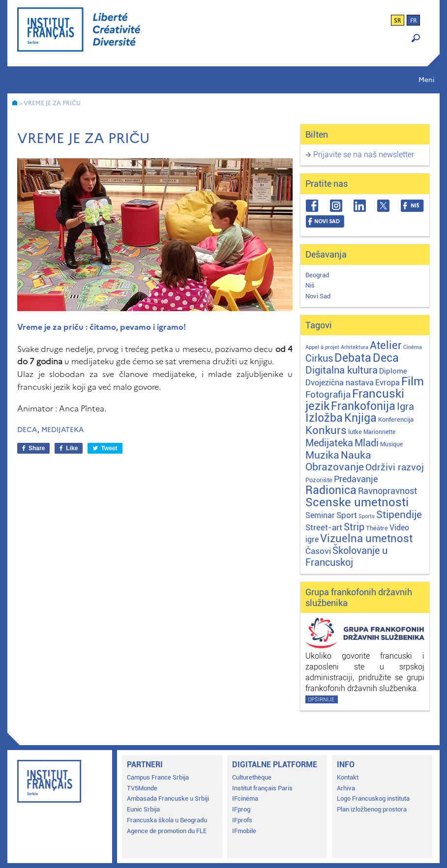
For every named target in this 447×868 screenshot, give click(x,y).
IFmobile (244, 831)
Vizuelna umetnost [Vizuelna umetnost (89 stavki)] (366, 538)
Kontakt (348, 777)
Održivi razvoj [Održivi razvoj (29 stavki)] (395, 467)
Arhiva (346, 788)
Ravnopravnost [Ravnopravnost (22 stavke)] (387, 491)
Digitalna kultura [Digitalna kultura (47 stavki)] (342, 370)
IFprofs (242, 820)
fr (414, 21)
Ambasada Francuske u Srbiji (168, 798)
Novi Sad (318, 296)
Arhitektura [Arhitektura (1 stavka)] (355, 347)
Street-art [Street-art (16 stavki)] (324, 527)
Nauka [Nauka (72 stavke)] (356, 455)
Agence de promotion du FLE (167, 831)
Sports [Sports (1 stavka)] (367, 516)
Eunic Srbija (143, 809)
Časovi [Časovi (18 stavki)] (318, 551)
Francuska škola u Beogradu (167, 820)
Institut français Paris (262, 788)
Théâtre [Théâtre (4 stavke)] (377, 528)
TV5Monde (142, 788)
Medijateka (62, 430)
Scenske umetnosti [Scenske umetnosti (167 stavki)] (357, 502)
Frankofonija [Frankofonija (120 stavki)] (363, 406)
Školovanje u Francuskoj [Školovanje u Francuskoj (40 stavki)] (346, 557)
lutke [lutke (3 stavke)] (355, 432)
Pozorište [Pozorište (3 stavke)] (319, 480)
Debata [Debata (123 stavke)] (353, 358)
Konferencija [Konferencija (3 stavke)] (396, 420)
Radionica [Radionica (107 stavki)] (331, 490)
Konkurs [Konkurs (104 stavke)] (326, 430)
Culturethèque (252, 777)
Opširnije (321, 700)
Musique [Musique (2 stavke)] (391, 444)
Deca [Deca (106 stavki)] (386, 358)
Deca (27, 430)
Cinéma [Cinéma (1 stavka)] (413, 347)
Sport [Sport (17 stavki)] (347, 515)
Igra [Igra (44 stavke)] (405, 407)
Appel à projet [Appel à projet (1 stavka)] (322, 347)
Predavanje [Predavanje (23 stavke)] (356, 479)
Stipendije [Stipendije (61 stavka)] (399, 515)
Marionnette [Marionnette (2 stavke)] (379, 432)
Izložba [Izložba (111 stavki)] (324, 418)
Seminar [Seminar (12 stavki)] (320, 515)
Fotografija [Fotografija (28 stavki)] (328, 395)
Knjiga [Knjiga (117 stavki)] (360, 418)
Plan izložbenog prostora (372, 809)
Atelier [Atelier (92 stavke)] (386, 345)
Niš (310, 285)
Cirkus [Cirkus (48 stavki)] (319, 358)
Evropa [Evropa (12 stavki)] (387, 383)
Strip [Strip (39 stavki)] (354, 527)
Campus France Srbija (158, 777)
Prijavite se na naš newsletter (364, 155)
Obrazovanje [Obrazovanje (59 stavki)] (335, 467)
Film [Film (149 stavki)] (413, 381)
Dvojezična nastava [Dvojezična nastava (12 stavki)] (340, 383)
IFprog (241, 809)
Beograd (317, 275)
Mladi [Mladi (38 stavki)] (367, 443)
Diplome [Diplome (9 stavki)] (393, 371)
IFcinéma (245, 798)
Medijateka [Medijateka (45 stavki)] (329, 443)
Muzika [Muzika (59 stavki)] (322, 455)
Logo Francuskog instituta (373, 798)
